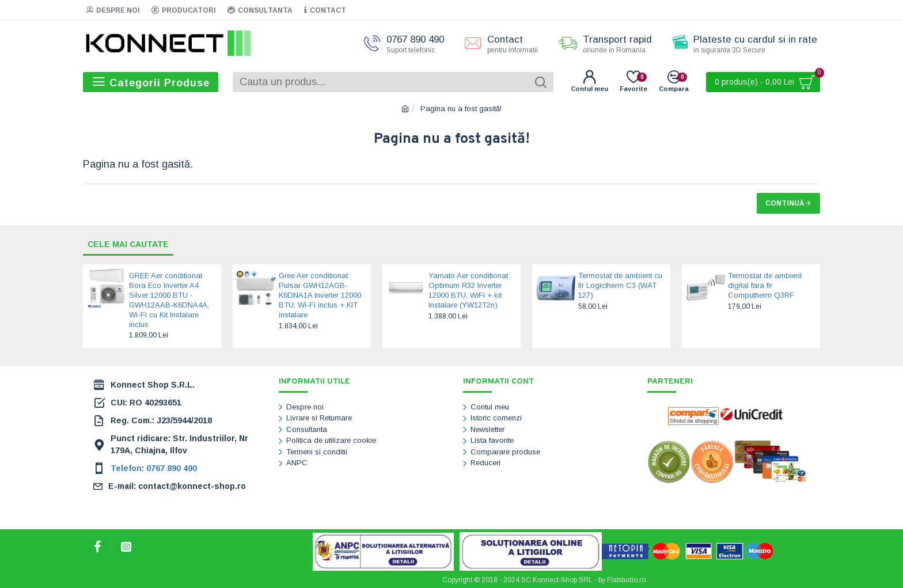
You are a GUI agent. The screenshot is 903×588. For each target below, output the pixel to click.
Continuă (785, 203)
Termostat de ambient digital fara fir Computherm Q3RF (765, 286)
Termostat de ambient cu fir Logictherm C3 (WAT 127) (620, 286)
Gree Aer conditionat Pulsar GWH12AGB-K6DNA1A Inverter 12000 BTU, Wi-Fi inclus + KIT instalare (320, 296)
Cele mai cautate (129, 244)
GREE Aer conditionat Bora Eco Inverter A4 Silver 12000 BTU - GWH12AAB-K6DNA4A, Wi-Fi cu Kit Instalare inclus (169, 300)
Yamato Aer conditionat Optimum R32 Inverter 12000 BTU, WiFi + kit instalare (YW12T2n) (468, 291)
